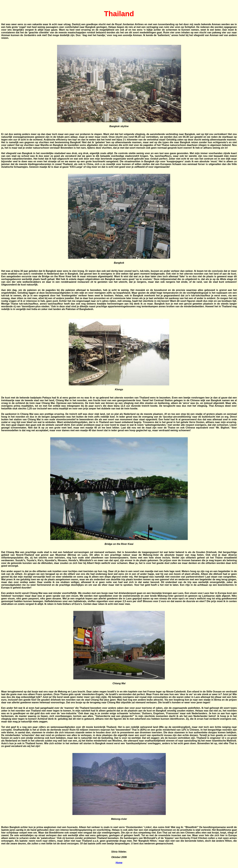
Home (119, 863)
